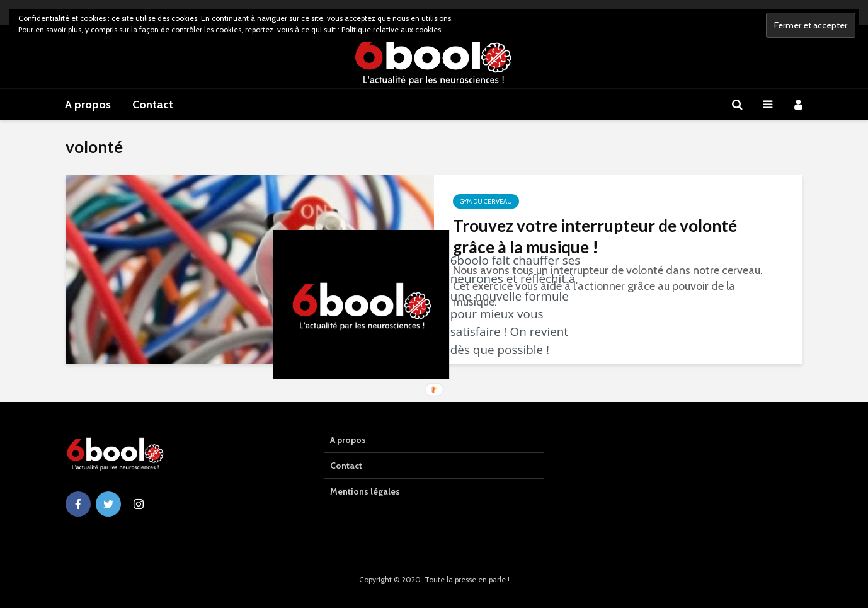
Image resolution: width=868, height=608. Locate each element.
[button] (519, 305)
